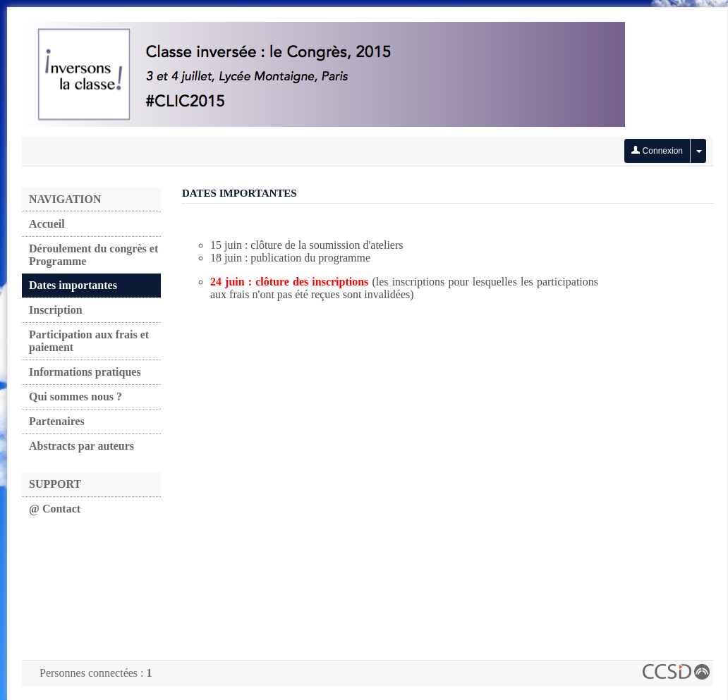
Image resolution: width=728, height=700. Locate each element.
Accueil (47, 224)
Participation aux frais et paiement (89, 341)
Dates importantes (73, 285)
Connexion (657, 151)
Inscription (56, 310)
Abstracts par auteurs (81, 446)
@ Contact (55, 509)
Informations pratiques (85, 372)
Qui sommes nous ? (75, 397)
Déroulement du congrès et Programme (93, 255)
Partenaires (57, 421)
